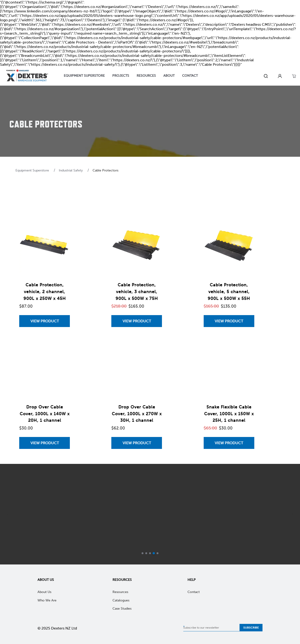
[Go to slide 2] (146, 553)
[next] (291, 514)
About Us (46, 580)
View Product (45, 321)
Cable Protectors (105, 170)
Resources (122, 580)
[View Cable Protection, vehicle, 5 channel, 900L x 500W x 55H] (229, 321)
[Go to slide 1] (142, 553)
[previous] (9, 514)
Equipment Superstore (33, 170)
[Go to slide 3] (150, 553)
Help (192, 580)
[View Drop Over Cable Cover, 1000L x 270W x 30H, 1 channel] (137, 443)
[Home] (27, 76)
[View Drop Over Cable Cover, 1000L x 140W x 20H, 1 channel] (45, 443)
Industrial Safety (71, 170)
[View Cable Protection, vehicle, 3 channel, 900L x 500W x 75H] (137, 321)
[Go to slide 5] (157, 553)
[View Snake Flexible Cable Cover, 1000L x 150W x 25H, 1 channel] (229, 443)
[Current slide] (154, 553)
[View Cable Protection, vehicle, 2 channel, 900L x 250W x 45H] (45, 321)
